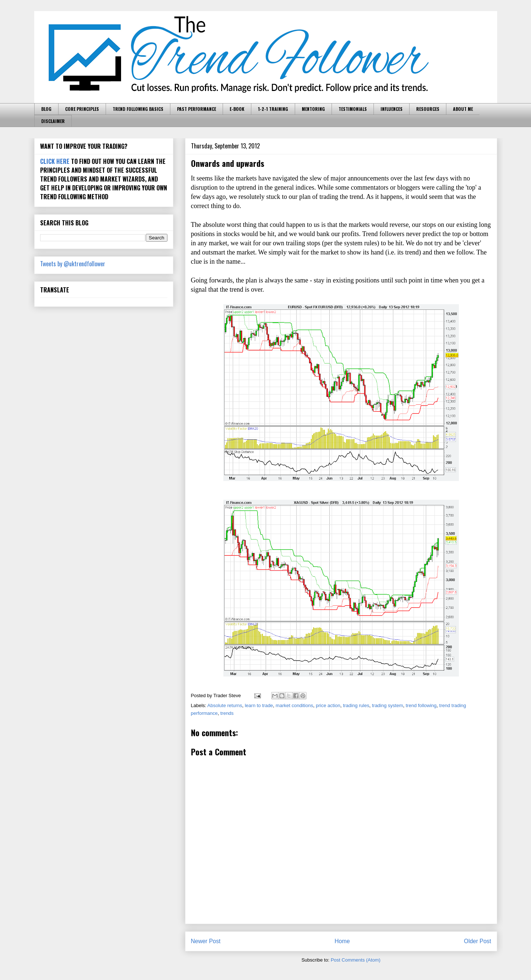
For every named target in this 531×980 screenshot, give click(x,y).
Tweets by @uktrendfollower (73, 264)
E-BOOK (237, 109)
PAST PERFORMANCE (197, 109)
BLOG (46, 109)
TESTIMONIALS (353, 109)
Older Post (478, 941)
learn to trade (259, 705)
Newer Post (206, 941)
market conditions (294, 705)
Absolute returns (225, 705)
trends (227, 713)
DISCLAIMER (53, 121)
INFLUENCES (392, 109)
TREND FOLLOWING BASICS (138, 109)
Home (342, 941)
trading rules (356, 705)
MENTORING (313, 109)
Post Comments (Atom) (356, 960)
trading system (388, 705)
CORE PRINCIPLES (82, 109)
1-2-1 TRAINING (273, 109)
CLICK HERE (55, 161)
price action (328, 705)
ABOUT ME (463, 109)
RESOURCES (428, 109)
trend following (421, 705)
